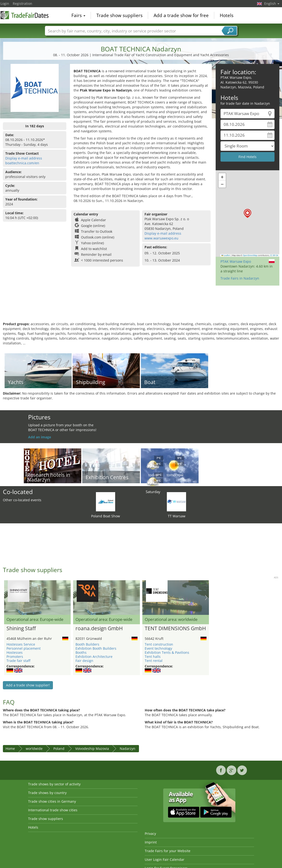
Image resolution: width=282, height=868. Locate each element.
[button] (248, 213)
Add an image (40, 437)
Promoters (15, 657)
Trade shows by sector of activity (54, 784)
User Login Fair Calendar (165, 859)
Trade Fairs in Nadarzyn (240, 278)
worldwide (34, 749)
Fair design (84, 661)
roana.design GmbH (99, 629)
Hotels (227, 15)
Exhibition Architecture (94, 657)
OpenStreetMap (250, 255)
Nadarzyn (128, 749)
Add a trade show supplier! (28, 685)
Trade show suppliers (119, 15)
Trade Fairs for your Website (168, 851)
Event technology (158, 648)
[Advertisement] (141, 306)
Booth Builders (87, 644)
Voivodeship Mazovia (92, 749)
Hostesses (15, 652)
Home (10, 749)
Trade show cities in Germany (52, 801)
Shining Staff (21, 629)
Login (5, 3)
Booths (81, 652)
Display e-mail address (24, 158)
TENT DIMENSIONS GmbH (175, 629)
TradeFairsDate (25, 15)
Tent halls (153, 657)
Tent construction (159, 644)
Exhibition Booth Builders (96, 648)
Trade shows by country (47, 793)
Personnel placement (24, 648)
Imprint (151, 842)
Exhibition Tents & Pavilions (167, 652)
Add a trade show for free (181, 15)
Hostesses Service (21, 644)
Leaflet (226, 255)
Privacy (150, 834)
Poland (59, 749)
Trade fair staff (18, 661)
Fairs (78, 15)
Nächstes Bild (206, 598)
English (272, 3)
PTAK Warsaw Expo (236, 261)
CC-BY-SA (274, 255)
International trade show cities (53, 810)
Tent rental (154, 661)
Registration (22, 3)
